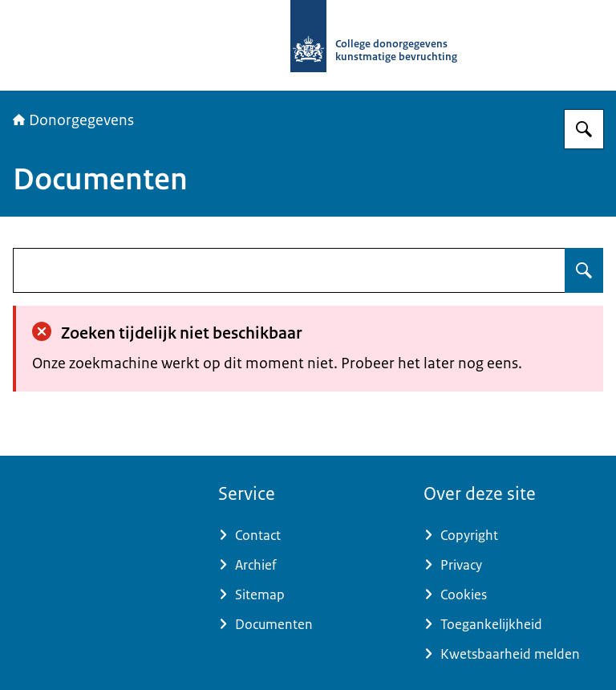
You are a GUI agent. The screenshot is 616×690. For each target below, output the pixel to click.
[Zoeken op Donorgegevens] (584, 129)
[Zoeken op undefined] (584, 270)
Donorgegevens (73, 120)
